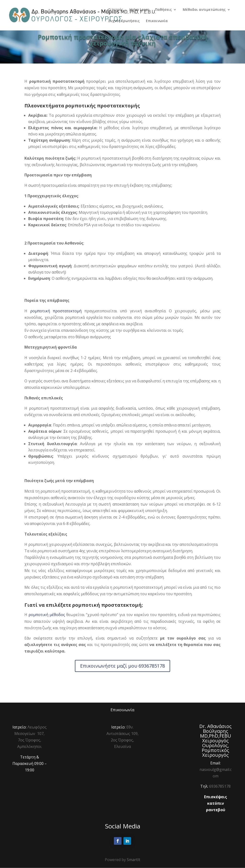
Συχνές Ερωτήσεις (124, 21)
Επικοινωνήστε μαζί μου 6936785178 (122, 666)
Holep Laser (139, 10)
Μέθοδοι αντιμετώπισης (204, 10)
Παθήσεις (163, 10)
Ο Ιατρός (116, 10)
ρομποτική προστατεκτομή (56, 311)
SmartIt (134, 860)
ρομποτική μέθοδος (47, 615)
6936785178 (220, 786)
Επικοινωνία (157, 21)
